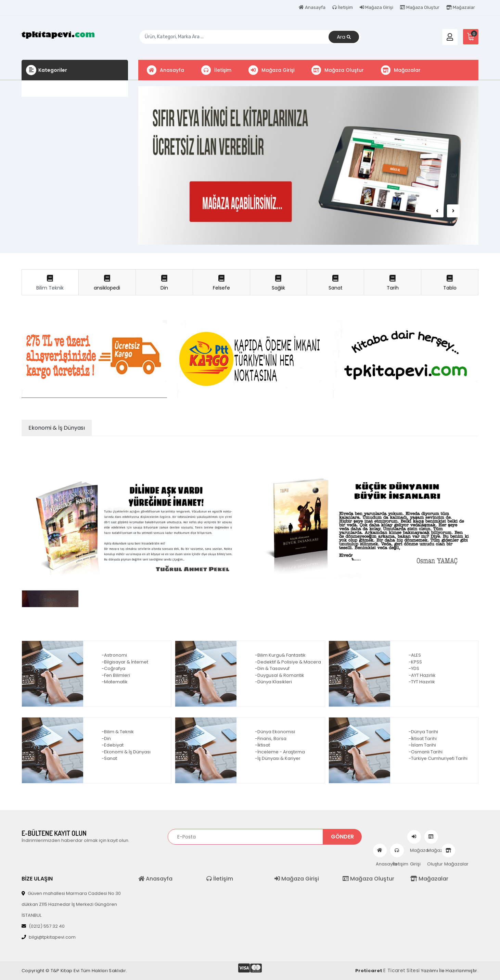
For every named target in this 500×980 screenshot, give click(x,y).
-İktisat (262, 745)
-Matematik (115, 682)
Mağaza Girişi (376, 7)
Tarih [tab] (393, 283)
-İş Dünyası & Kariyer (278, 758)
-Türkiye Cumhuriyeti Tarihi (438, 758)
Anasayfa (312, 7)
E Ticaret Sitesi (401, 970)
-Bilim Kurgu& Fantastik (280, 655)
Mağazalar (461, 7)
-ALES (415, 655)
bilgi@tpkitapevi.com (49, 937)
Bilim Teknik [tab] (50, 283)
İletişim (343, 7)
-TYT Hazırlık (422, 682)
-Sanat (109, 758)
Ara (344, 37)
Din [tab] (164, 283)
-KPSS (415, 662)
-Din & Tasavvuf (272, 668)
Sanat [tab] (335, 283)
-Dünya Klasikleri (273, 682)
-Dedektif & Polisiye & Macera (288, 662)
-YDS (414, 668)
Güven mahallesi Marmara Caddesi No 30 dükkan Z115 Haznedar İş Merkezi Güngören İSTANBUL (71, 904)
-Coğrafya (113, 668)
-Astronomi (114, 655)
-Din (106, 739)
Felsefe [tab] (221, 283)
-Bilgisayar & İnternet (125, 662)
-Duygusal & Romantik (280, 675)
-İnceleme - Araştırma (280, 752)
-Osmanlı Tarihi (426, 752)
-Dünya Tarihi (423, 732)
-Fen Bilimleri (116, 675)
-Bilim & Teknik (118, 732)
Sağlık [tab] (279, 283)
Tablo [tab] (450, 283)
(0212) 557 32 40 (43, 926)
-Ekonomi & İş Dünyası (126, 752)
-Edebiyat (113, 745)
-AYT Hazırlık (422, 675)
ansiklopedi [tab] (107, 283)
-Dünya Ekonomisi (275, 732)
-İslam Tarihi (422, 745)
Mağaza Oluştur (420, 7)
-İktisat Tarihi (423, 739)
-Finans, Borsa (271, 739)
